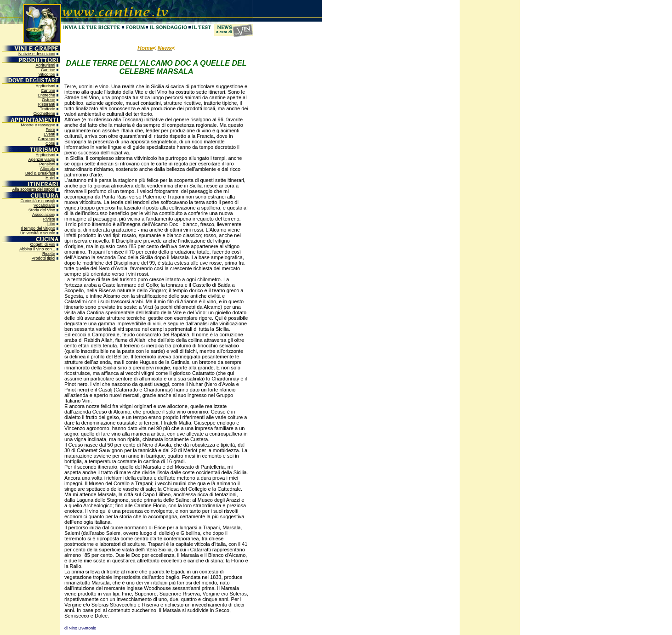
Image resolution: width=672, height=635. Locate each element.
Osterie (48, 100)
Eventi (49, 134)
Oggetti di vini (43, 244)
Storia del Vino (42, 210)
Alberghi (48, 169)
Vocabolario (44, 205)
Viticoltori (47, 74)
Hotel (50, 178)
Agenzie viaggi (42, 159)
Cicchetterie (44, 113)
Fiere (50, 130)
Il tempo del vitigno (38, 228)
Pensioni (47, 164)
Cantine (48, 70)
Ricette (49, 254)
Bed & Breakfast (40, 173)
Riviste (49, 219)
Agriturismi (45, 65)
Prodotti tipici (43, 258)
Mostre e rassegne (38, 125)
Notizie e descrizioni (37, 54)
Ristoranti (46, 104)
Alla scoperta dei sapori (34, 189)
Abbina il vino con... (37, 249)
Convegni (46, 139)
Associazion (43, 215)
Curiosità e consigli (38, 201)
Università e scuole (38, 233)
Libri (51, 224)
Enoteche (46, 95)
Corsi (50, 143)
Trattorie (48, 109)
